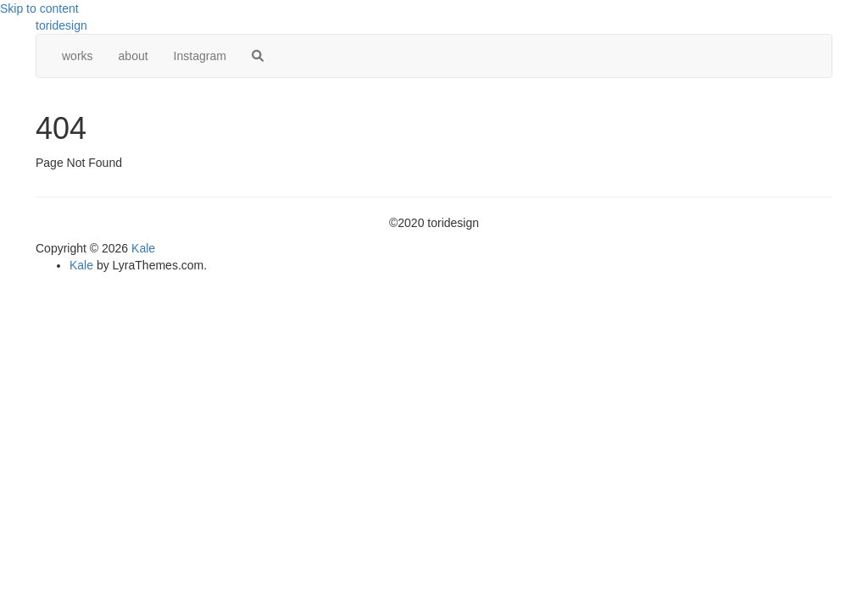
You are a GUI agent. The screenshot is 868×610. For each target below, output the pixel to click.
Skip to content (39, 8)
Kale (143, 248)
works (78, 56)
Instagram (200, 56)
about (134, 56)
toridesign (61, 25)
